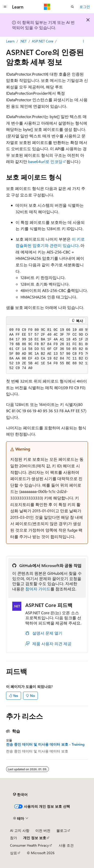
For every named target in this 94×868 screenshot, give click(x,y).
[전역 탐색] (5, 7)
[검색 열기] (72, 7)
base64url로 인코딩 (45, 161)
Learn (10, 41)
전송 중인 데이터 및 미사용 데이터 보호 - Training (45, 744)
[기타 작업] (84, 41)
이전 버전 (43, 830)
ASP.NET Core (42, 41)
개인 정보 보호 (35, 838)
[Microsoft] (47, 7)
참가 (14, 838)
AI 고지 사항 (20, 830)
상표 (14, 853)
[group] (47, 349)
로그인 (85, 7)
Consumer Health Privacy (29, 845)
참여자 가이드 (38, 589)
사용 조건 (66, 845)
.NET (23, 41)
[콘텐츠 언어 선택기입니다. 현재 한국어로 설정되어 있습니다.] (20, 794)
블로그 (62, 830)
